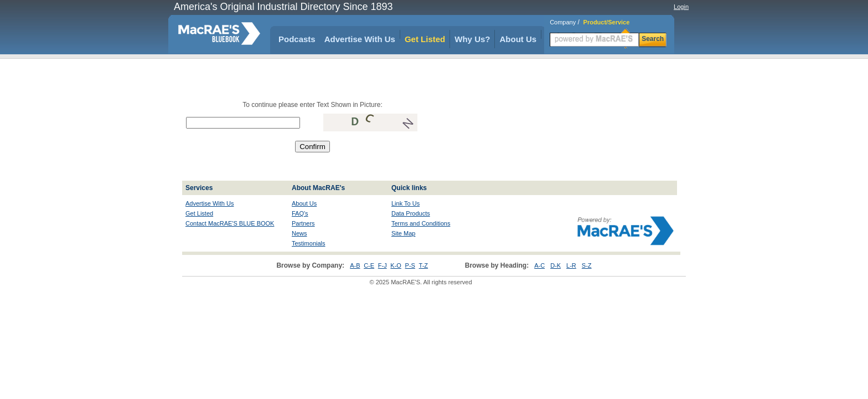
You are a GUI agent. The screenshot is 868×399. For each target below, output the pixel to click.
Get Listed (425, 39)
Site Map (403, 233)
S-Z (587, 265)
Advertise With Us (360, 39)
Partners (303, 223)
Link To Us (405, 203)
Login (681, 7)
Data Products (411, 213)
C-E (369, 265)
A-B (355, 265)
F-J (383, 265)
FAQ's (300, 213)
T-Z (424, 265)
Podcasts (297, 39)
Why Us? (472, 39)
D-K (556, 265)
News (299, 233)
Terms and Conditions (421, 223)
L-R (571, 265)
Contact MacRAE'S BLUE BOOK (230, 223)
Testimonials (309, 243)
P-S (410, 265)
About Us (518, 39)
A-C (539, 265)
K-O (396, 265)
